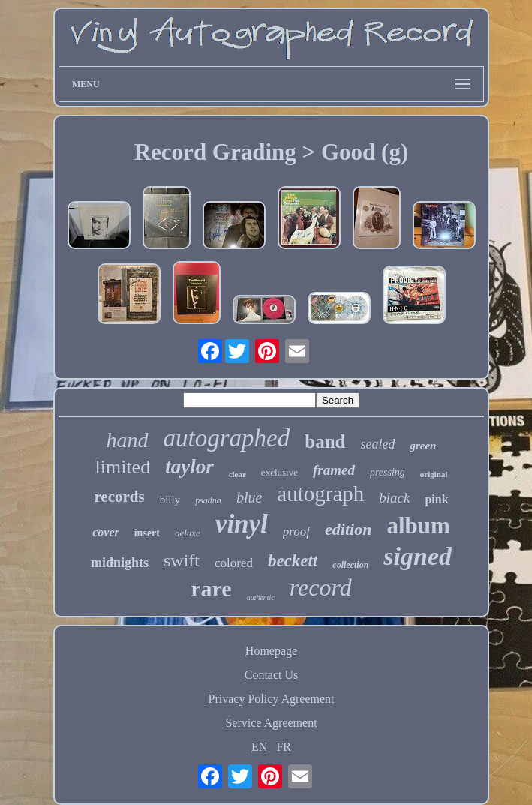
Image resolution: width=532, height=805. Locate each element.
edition (348, 529)
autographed (227, 438)
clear (237, 474)
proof (296, 532)
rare (211, 589)
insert (147, 533)
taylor (189, 467)
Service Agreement (271, 723)
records (119, 497)
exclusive (280, 472)
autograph (320, 494)
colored (234, 563)
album (418, 526)
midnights (120, 563)
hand (128, 440)
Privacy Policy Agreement (272, 699)
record (321, 587)
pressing (388, 472)
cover (106, 532)
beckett (293, 561)
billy (170, 500)
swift (182, 560)
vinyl (242, 524)
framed (334, 470)
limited (122, 467)
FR (284, 747)
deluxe (188, 533)
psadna (208, 500)
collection (350, 565)
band (325, 442)
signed (418, 556)
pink (436, 499)
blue (249, 497)
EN (259, 747)
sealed (377, 444)
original (434, 474)
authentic (261, 598)
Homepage (271, 651)
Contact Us (272, 675)
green (423, 446)
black (394, 498)
